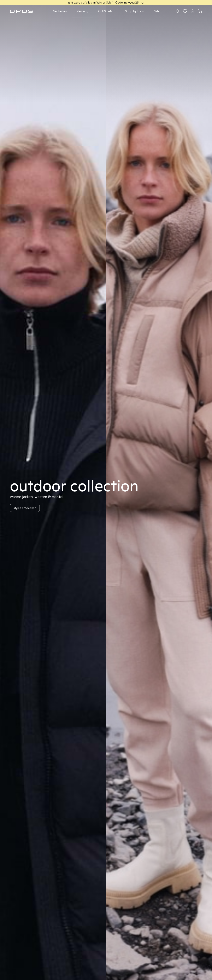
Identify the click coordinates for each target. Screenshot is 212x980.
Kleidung (82, 11)
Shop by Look (135, 11)
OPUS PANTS (107, 11)
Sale (157, 11)
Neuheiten (60, 11)
